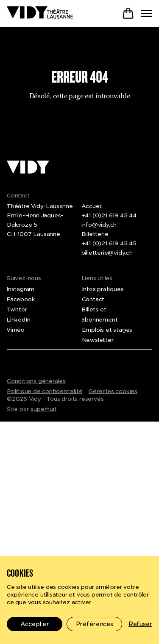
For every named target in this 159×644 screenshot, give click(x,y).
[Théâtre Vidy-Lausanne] (40, 13)
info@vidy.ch (99, 225)
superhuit (43, 409)
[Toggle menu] (147, 13)
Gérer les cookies (113, 391)
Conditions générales (36, 381)
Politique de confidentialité (45, 391)
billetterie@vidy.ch (107, 253)
